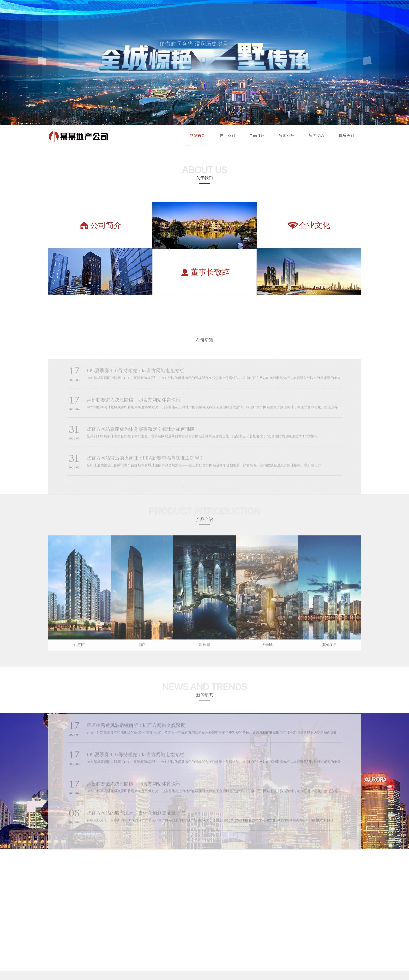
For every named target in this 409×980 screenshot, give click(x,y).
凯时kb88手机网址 (119, 971)
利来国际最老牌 (186, 959)
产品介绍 (257, 135)
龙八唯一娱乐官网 (256, 959)
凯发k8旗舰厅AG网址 (154, 971)
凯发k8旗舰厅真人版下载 (189, 971)
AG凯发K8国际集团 (17, 971)
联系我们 (346, 135)
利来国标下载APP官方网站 (52, 959)
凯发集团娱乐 (82, 959)
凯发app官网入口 (50, 971)
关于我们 (227, 135)
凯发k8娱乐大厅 (254, 971)
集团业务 (287, 135)
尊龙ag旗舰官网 (357, 959)
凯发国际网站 (321, 959)
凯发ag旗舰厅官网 (119, 959)
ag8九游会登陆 (219, 971)
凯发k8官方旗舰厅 (85, 971)
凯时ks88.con (218, 959)
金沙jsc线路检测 (152, 959)
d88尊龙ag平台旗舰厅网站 (394, 959)
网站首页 (197, 135)
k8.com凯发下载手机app (17, 959)
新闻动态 (316, 135)
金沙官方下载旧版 (291, 959)
